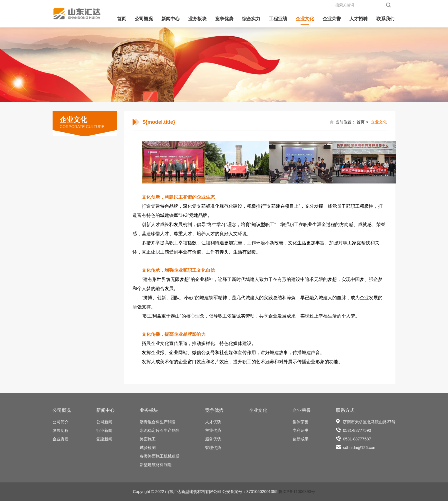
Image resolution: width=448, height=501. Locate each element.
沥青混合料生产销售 (158, 422)
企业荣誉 (332, 19)
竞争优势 (224, 19)
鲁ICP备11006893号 (297, 492)
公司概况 (144, 19)
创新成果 (301, 439)
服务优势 (213, 439)
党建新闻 (104, 439)
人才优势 (213, 422)
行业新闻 (104, 430)
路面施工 (148, 439)
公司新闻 (104, 422)
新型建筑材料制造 (156, 465)
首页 (121, 19)
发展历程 (61, 430)
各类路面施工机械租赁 (160, 456)
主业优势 (213, 430)
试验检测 (148, 448)
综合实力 (251, 19)
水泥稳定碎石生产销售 (160, 430)
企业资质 (61, 439)
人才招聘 (359, 19)
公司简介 (61, 422)
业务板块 (197, 19)
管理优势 (213, 448)
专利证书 (301, 430)
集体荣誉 (301, 422)
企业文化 (305, 19)
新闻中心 (171, 19)
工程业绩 (278, 19)
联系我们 (385, 19)
